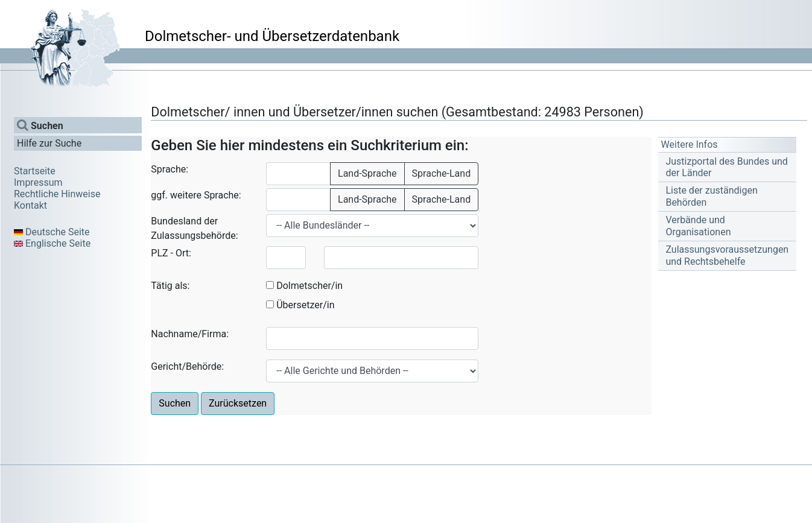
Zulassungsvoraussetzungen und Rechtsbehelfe (727, 255)
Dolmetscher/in (309, 286)
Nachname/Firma (189, 334)
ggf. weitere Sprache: (196, 195)
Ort (182, 253)
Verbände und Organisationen (698, 226)
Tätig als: (170, 286)
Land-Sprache (367, 173)
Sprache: (170, 169)
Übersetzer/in (305, 305)
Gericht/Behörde (186, 366)
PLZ (159, 253)
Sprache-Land (442, 173)
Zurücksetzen (238, 403)
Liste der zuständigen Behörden (711, 196)
